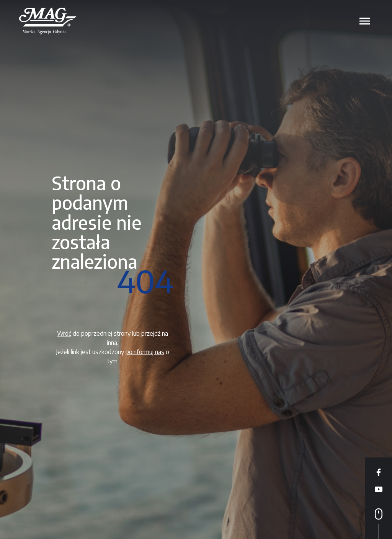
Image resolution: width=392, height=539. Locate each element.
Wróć (64, 333)
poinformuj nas (145, 352)
